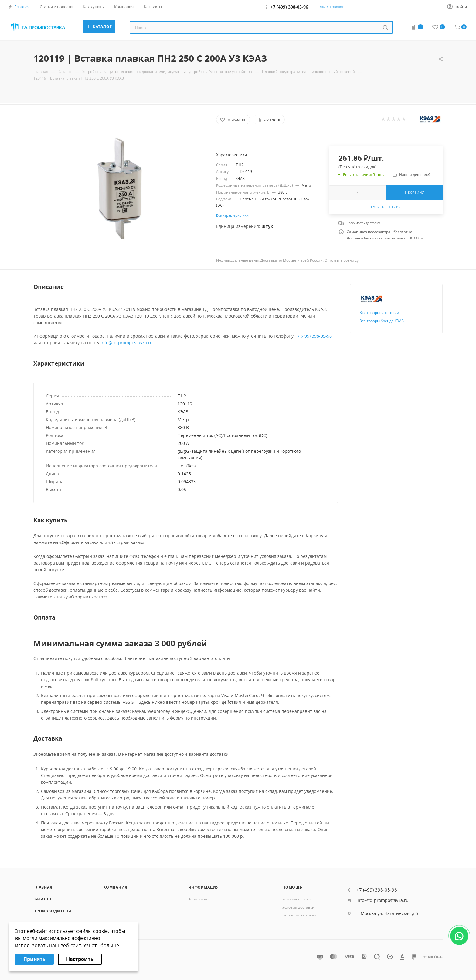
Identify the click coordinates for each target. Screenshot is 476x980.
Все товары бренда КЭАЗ (382, 321)
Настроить (80, 959)
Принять (34, 959)
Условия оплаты (297, 899)
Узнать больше (101, 945)
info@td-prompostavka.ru (127, 343)
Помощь (292, 887)
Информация (204, 887)
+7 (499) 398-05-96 (313, 336)
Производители (52, 911)
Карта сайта (199, 899)
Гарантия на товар (299, 915)
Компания (115, 887)
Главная (43, 887)
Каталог (43, 899)
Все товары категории (379, 313)
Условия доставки (298, 907)
